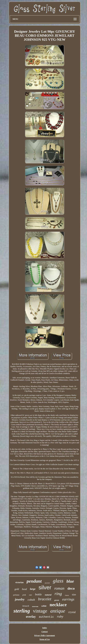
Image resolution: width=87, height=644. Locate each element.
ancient (47, 583)
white (44, 606)
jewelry (20, 599)
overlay (31, 617)
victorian (19, 582)
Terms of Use (45, 639)
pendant (34, 581)
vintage (40, 611)
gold (17, 589)
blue (70, 581)
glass (58, 581)
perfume (16, 595)
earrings (68, 599)
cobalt (31, 600)
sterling (22, 611)
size (74, 595)
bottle (38, 594)
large (33, 589)
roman (59, 588)
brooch (26, 606)
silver (45, 587)
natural (48, 595)
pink (24, 595)
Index (45, 628)
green (57, 600)
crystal (72, 612)
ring (58, 594)
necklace (58, 605)
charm (67, 595)
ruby (60, 616)
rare (30, 595)
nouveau (35, 606)
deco (71, 588)
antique (58, 611)
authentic (46, 617)
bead (24, 589)
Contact (45, 632)
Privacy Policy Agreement (45, 635)
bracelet (45, 599)
